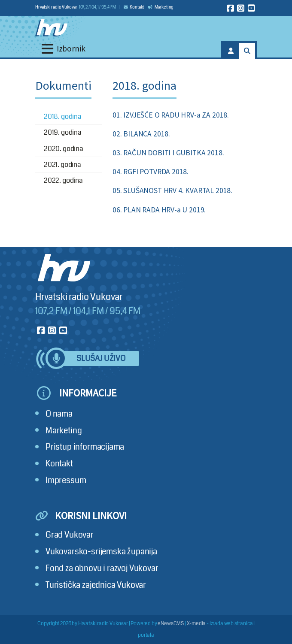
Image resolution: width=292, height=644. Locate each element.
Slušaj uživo (101, 358)
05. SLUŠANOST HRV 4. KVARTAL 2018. (172, 190)
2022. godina (63, 180)
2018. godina (63, 116)
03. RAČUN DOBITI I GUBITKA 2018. (168, 153)
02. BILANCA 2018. (141, 134)
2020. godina (64, 149)
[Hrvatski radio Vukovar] (51, 28)
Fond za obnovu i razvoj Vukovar (102, 568)
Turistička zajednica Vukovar (96, 585)
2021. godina (62, 165)
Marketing (161, 7)
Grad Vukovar (70, 535)
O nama (59, 414)
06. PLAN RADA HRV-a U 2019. (159, 210)
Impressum (66, 480)
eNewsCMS (171, 624)
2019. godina (63, 132)
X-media (196, 624)
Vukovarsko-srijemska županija (101, 552)
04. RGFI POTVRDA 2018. (151, 172)
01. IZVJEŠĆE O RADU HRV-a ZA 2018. (171, 115)
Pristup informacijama (85, 447)
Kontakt (134, 7)
